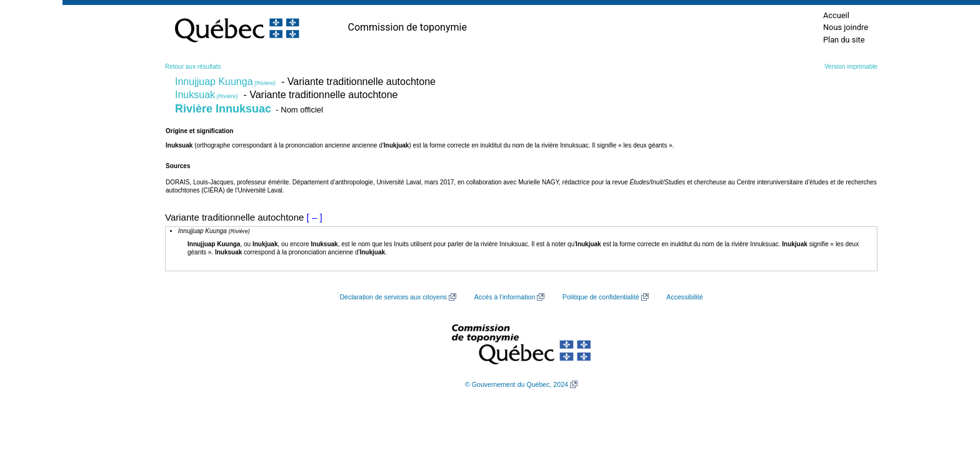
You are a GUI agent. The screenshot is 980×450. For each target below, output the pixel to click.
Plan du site (844, 40)
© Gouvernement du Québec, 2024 (517, 384)
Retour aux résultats (193, 67)
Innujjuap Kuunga (225, 82)
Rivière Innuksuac (223, 109)
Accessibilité (684, 297)
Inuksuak (207, 95)
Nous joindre (846, 27)
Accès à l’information (505, 297)
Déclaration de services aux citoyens (393, 297)
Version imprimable (851, 67)
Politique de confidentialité (601, 297)
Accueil (836, 15)
